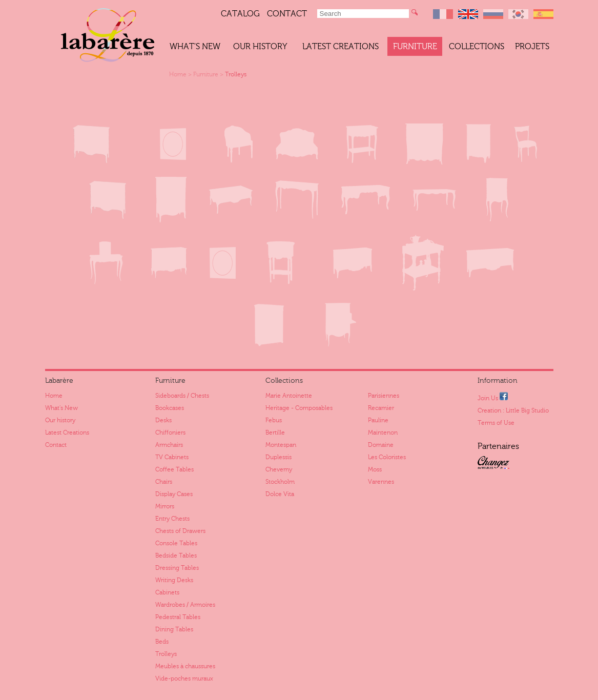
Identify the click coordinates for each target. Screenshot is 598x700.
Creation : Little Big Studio (513, 410)
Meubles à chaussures (185, 666)
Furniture (415, 47)
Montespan (281, 445)
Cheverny (279, 469)
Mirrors (165, 506)
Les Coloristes (387, 457)
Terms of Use (496, 423)
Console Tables (176, 543)
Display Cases (174, 494)
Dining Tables (174, 629)
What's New (195, 47)
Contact (287, 14)
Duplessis (279, 457)
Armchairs (169, 445)
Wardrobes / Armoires (185, 605)
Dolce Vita (280, 494)
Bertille (275, 433)
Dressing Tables (177, 568)
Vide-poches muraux (184, 678)
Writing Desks (174, 580)
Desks (163, 420)
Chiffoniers (170, 433)
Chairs (164, 482)
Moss (375, 469)
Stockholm (280, 482)
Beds (162, 642)
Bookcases (170, 408)
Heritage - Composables (299, 408)
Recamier (381, 408)
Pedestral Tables (178, 617)
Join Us (493, 397)
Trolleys (236, 74)
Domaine (381, 445)
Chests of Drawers (180, 531)
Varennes (381, 482)
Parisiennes (384, 396)
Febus (274, 420)
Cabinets (167, 592)
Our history (260, 47)
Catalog (240, 14)
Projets (532, 47)
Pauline (378, 420)
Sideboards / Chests (182, 396)
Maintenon (383, 433)
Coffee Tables (174, 469)
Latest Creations (341, 47)
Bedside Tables (176, 555)
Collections (477, 47)
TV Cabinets (172, 457)
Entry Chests (172, 519)
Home (178, 74)
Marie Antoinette (289, 396)
